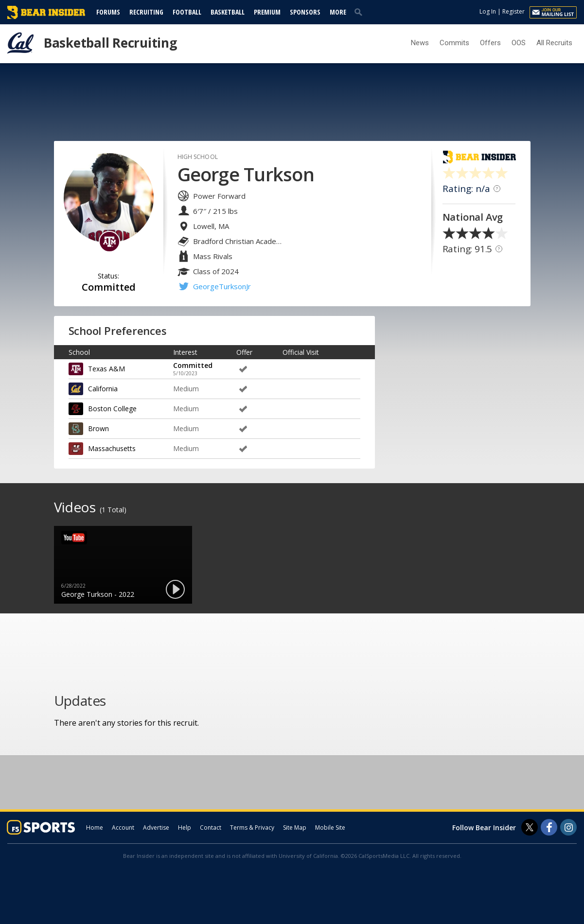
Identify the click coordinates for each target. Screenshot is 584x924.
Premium (267, 12)
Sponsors (305, 12)
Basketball (228, 12)
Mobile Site (330, 828)
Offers (490, 43)
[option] (123, 565)
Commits (454, 43)
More (338, 12)
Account (123, 828)
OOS (519, 43)
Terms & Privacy (252, 828)
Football (187, 12)
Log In (488, 11)
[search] (360, 12)
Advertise (156, 828)
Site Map (295, 828)
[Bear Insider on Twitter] (530, 827)
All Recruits (554, 43)
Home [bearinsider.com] (95, 828)
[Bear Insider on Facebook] (549, 827)
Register (513, 11)
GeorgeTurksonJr (222, 286)
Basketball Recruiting (110, 43)
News (420, 43)
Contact (211, 828)
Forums (108, 12)
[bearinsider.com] (46, 17)
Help (185, 828)
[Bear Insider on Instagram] (568, 827)
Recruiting (146, 12)
